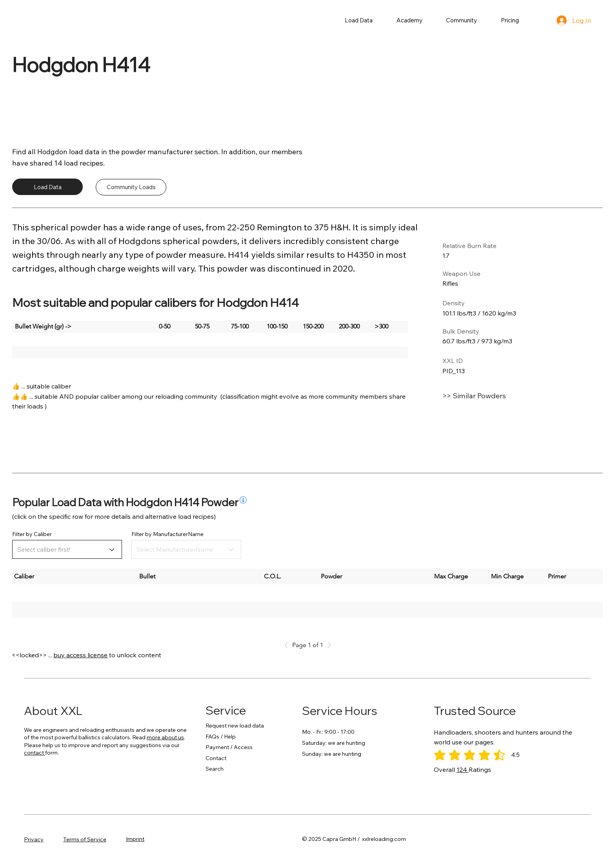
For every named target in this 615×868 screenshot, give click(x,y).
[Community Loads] (131, 187)
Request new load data (235, 726)
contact (35, 753)
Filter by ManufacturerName (167, 534)
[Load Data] (47, 187)
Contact (216, 758)
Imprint (135, 839)
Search (215, 769)
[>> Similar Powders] (499, 396)
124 (463, 770)
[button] (359, 20)
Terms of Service (85, 839)
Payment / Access (229, 747)
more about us (165, 737)
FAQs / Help (221, 737)
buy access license (80, 655)
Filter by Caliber (32, 534)
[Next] (327, 645)
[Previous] (288, 645)
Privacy (34, 839)
